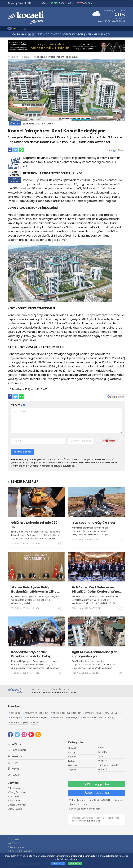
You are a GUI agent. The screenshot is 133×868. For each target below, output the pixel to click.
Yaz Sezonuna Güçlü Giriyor (94, 523)
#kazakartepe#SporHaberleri (66, 713)
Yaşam (26, 57)
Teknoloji (103, 752)
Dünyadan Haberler (108, 765)
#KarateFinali (88, 718)
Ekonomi (73, 765)
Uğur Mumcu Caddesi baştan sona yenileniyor (95, 654)
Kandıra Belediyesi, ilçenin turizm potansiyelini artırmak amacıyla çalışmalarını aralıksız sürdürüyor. (91, 531)
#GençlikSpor (112, 713)
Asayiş (72, 752)
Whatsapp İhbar (97, 784)
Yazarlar (15, 756)
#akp (34, 723)
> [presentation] (33, 34)
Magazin (103, 761)
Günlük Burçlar (15, 809)
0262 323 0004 (97, 793)
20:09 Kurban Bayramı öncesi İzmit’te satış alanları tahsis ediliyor (77, 34)
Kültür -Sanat (105, 769)
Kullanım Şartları (16, 847)
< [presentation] (30, 34)
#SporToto (57, 718)
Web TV (15, 744)
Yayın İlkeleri (14, 839)
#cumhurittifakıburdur (36, 713)
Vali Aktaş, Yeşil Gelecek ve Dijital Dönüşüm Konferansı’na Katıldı (96, 589)
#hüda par (15, 713)
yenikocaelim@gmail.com (86, 809)
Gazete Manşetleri (17, 805)
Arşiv (13, 762)
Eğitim (71, 761)
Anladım (75, 863)
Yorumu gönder (22, 452)
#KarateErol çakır (18, 723)
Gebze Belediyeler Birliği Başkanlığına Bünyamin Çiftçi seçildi (34, 589)
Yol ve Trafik (14, 788)
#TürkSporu (15, 718)
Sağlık (101, 748)
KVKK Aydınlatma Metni (20, 851)
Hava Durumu (15, 796)
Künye (14, 769)
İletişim (14, 775)
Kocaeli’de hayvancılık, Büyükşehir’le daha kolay (31, 654)
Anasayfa (13, 57)
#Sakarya (72, 718)
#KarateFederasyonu (36, 718)
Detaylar (59, 863)
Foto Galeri (17, 750)
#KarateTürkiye (93, 713)
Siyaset (72, 757)
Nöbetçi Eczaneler (17, 792)
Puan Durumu (15, 801)
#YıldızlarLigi (106, 718)
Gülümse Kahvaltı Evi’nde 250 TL (34, 525)
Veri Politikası (14, 843)
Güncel (72, 748)
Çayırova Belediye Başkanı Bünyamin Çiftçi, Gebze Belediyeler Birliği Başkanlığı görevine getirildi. (35, 600)
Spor (100, 756)
